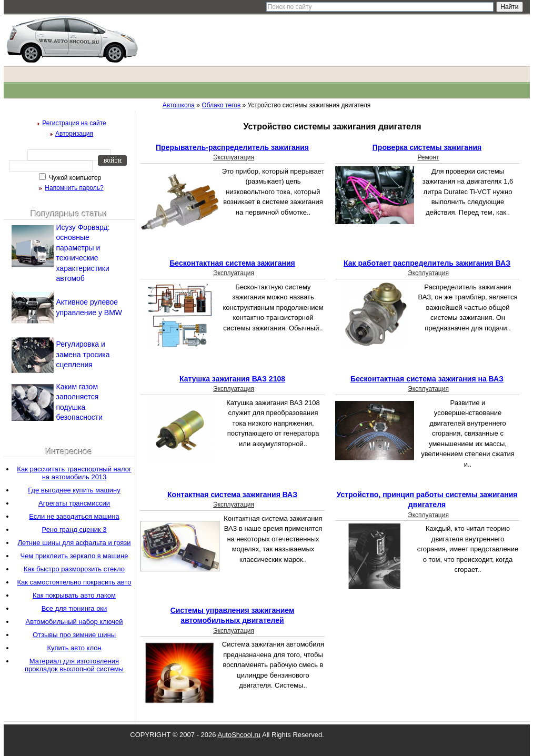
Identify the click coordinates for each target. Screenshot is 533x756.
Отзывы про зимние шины (74, 635)
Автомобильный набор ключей (74, 622)
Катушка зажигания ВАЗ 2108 (232, 379)
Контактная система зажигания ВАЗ (232, 495)
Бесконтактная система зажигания (232, 263)
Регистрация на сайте (74, 123)
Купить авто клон (74, 648)
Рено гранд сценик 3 (74, 530)
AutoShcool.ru (239, 735)
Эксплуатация (234, 157)
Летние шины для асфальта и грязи (74, 543)
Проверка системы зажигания (427, 147)
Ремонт (428, 157)
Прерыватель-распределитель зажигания (232, 147)
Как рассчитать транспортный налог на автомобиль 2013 (74, 473)
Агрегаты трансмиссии (74, 503)
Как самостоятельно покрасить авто (74, 582)
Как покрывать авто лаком (74, 595)
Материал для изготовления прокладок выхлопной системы (74, 665)
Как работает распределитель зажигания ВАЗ (427, 263)
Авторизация (74, 134)
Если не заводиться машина (74, 516)
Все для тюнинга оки (74, 608)
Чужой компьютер (74, 178)
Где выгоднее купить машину (74, 490)
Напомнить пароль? (74, 188)
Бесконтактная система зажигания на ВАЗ (427, 379)
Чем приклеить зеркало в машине (74, 556)
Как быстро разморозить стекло (74, 569)
